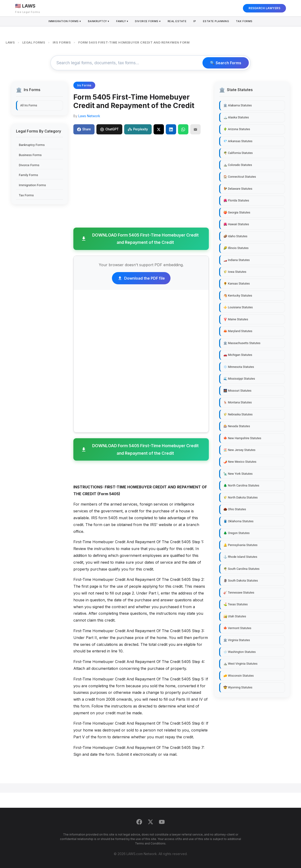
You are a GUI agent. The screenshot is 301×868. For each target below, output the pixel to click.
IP (196, 21)
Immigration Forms (32, 185)
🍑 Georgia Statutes (237, 212)
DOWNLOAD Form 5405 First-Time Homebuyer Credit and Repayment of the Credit (140, 239)
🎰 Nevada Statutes (237, 426)
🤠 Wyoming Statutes (238, 687)
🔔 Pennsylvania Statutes (240, 545)
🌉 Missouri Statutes (237, 391)
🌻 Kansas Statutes (237, 283)
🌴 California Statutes (238, 153)
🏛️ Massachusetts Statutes (242, 343)
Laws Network (89, 116)
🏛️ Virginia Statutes (237, 640)
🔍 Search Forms (226, 63)
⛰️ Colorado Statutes (238, 165)
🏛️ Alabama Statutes (238, 105)
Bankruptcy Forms (32, 145)
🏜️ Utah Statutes (235, 616)
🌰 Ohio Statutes (235, 509)
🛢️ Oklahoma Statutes (238, 521)
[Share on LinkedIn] (171, 129)
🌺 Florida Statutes (236, 200)
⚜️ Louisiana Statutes (238, 307)
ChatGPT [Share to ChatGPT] (109, 129)
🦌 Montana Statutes (238, 402)
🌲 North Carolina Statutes (241, 485)
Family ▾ (121, 21)
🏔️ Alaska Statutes (236, 117)
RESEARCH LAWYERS (264, 8)
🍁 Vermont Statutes (237, 628)
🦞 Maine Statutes (236, 319)
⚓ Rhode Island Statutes (240, 557)
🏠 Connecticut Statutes (240, 177)
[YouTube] (162, 823)
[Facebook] (139, 823)
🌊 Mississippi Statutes (239, 379)
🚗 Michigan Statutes (238, 355)
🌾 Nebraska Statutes (238, 414)
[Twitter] (150, 823)
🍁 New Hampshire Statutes (242, 438)
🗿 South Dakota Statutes (241, 581)
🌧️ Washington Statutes (240, 652)
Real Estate (177, 21)
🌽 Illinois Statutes (236, 248)
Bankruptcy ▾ (97, 21)
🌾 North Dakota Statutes (241, 497)
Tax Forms (247, 21)
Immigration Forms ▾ (62, 21)
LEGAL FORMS (34, 42)
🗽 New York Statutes (238, 474)
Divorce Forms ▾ (148, 21)
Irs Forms (84, 85)
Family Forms (28, 175)
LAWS (10, 42)
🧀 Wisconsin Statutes (239, 676)
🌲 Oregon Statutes (236, 533)
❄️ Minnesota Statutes (239, 367)
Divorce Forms (29, 165)
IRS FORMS (62, 42)
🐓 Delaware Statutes (238, 189)
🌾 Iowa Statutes (235, 272)
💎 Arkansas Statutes (238, 141)
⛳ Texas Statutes (236, 604)
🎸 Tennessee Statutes (239, 593)
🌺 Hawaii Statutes (236, 224)
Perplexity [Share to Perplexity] (138, 129)
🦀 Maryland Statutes (238, 331)
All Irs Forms (29, 105)
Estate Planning (218, 21)
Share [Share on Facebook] (84, 129)
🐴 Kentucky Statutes (238, 295)
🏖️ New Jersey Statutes (239, 450)
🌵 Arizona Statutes (237, 129)
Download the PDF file (141, 278)
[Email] (195, 129)
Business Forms (30, 155)
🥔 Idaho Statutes (235, 236)
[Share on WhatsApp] (183, 129)
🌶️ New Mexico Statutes (240, 462)
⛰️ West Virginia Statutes (240, 664)
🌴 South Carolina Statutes (241, 569)
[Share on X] (159, 129)
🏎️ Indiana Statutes (237, 260)
